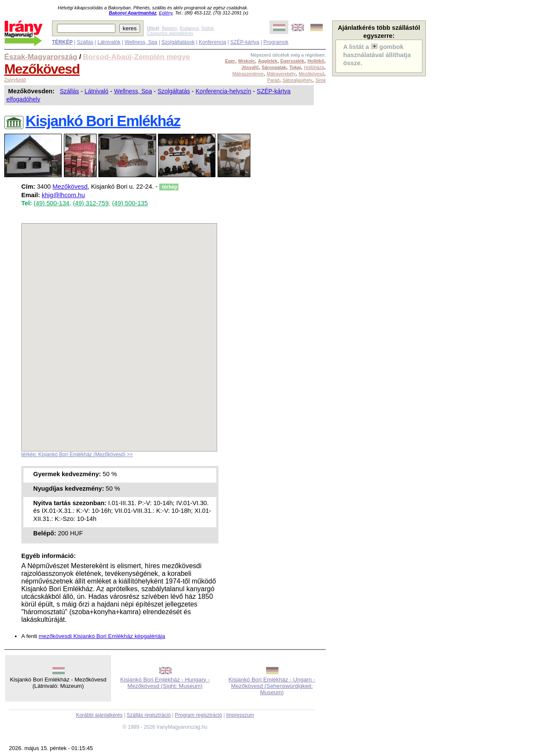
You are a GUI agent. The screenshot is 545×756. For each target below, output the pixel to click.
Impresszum (240, 715)
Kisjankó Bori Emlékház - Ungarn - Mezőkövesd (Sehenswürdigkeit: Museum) (272, 686)
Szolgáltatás (174, 91)
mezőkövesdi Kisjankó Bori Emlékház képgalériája (102, 636)
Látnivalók (109, 42)
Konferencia (212, 42)
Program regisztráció (199, 715)
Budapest (189, 28)
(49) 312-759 (91, 203)
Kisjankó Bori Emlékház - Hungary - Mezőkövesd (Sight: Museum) (165, 683)
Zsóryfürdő (15, 80)
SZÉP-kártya (245, 42)
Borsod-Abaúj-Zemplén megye (136, 57)
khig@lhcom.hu (63, 195)
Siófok (208, 28)
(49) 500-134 (52, 203)
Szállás (85, 42)
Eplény (166, 13)
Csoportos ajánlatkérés (170, 33)
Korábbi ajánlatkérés (99, 715)
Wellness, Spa (141, 42)
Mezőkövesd (42, 69)
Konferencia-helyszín (223, 91)
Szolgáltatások (178, 42)
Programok (276, 42)
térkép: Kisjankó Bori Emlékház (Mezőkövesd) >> (77, 454)
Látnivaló (97, 91)
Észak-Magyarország (41, 57)
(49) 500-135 (130, 203)
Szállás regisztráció (149, 715)
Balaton (169, 28)
